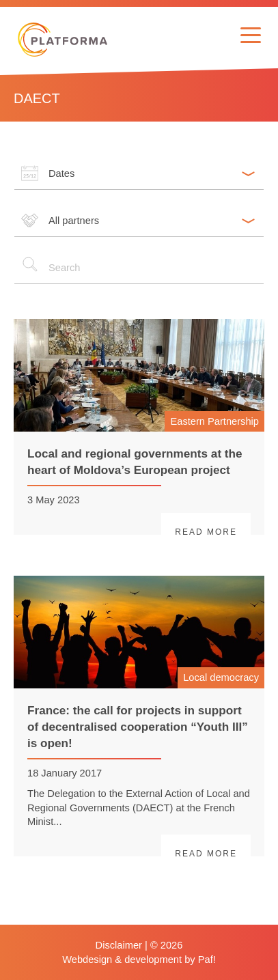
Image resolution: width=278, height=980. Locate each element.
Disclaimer (119, 945)
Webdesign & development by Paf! (139, 960)
